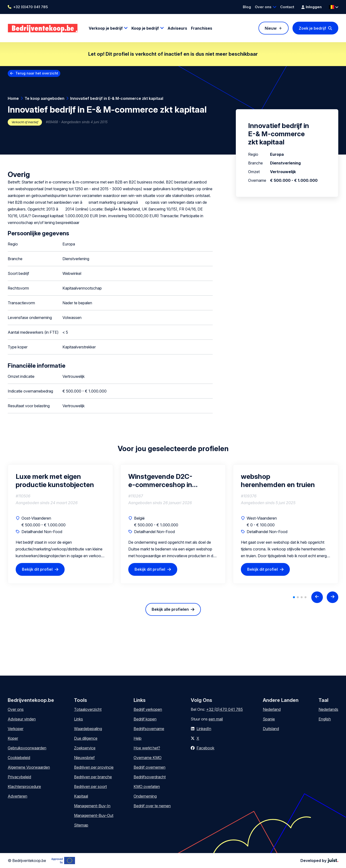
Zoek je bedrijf (312, 28)
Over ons (263, 7)
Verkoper (16, 729)
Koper (13, 738)
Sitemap (81, 825)
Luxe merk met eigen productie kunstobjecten (55, 481)
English (325, 719)
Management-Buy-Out (94, 815)
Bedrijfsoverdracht (150, 777)
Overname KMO (148, 758)
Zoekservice (85, 748)
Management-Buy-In (92, 806)
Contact (287, 7)
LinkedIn (204, 729)
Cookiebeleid (19, 758)
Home (13, 98)
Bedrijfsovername (149, 729)
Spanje (269, 719)
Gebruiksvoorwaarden (27, 748)
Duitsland (271, 729)
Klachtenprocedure (24, 787)
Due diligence (86, 738)
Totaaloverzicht (88, 709)
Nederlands (328, 709)
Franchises (202, 28)
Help (138, 738)
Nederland (272, 709)
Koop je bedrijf (145, 28)
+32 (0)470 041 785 (31, 7)
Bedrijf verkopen (148, 709)
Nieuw (271, 28)
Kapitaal (81, 796)
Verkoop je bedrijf (106, 28)
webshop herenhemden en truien (278, 481)
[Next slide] (332, 597)
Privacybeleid (19, 777)
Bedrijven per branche (93, 777)
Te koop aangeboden (44, 98)
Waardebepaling (88, 729)
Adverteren (17, 796)
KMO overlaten (147, 787)
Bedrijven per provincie (94, 767)
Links (78, 719)
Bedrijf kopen (145, 719)
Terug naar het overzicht (37, 73)
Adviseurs (177, 28)
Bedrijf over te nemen (152, 806)
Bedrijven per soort (90, 787)
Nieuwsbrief (84, 758)
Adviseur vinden (22, 719)
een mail (216, 719)
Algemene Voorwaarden (29, 767)
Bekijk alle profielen (170, 609)
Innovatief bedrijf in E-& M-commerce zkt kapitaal (117, 98)
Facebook (205, 748)
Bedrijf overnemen (149, 767)
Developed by (319, 861)
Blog (247, 7)
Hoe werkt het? (147, 748)
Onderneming (145, 796)
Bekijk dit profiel (37, 569)
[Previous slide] (317, 597)
